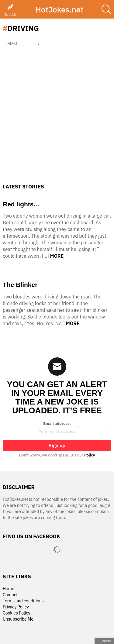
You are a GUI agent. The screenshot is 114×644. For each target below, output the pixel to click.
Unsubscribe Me (18, 619)
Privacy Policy (16, 607)
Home (9, 589)
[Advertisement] (57, 124)
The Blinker (20, 285)
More (57, 256)
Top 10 (10, 10)
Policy (90, 455)
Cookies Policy (16, 613)
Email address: (57, 429)
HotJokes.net (59, 9)
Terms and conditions (23, 601)
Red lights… (21, 204)
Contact (10, 595)
